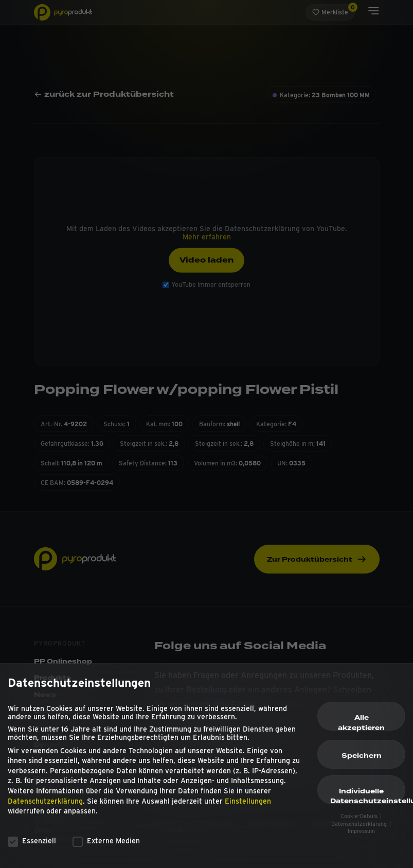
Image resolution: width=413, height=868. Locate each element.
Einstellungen (248, 805)
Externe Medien (106, 845)
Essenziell (32, 845)
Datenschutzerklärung (45, 805)
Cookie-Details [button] (360, 820)
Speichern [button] (362, 760)
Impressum (361, 835)
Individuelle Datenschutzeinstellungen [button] (368, 800)
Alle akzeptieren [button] (361, 726)
